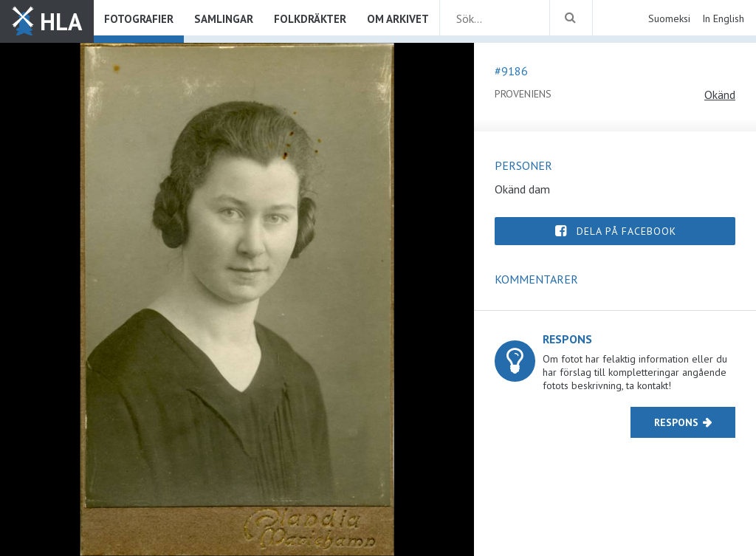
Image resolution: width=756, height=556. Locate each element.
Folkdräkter (310, 19)
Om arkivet (398, 19)
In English (723, 18)
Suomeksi (669, 18)
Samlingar (224, 19)
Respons (676, 422)
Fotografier (139, 19)
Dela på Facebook (626, 231)
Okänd (720, 95)
